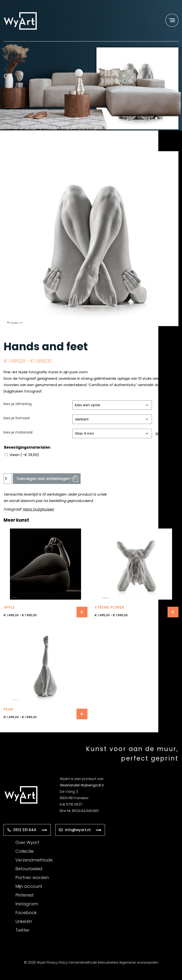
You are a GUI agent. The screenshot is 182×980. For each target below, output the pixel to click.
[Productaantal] (8, 479)
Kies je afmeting (18, 404)
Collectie (25, 851)
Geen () (24, 455)
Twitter (23, 930)
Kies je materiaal (18, 432)
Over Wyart (27, 842)
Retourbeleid (29, 869)
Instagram (27, 904)
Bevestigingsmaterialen (27, 447)
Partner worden (32, 877)
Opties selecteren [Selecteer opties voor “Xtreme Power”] (173, 612)
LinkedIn (24, 921)
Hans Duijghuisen (38, 509)
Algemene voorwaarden (139, 963)
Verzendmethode (34, 860)
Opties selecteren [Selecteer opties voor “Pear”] (82, 714)
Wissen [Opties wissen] (161, 434)
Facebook (26, 913)
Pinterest (25, 895)
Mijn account (29, 886)
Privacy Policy (57, 963)
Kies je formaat (17, 418)
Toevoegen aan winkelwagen (43, 479)
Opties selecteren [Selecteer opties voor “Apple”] (82, 612)
